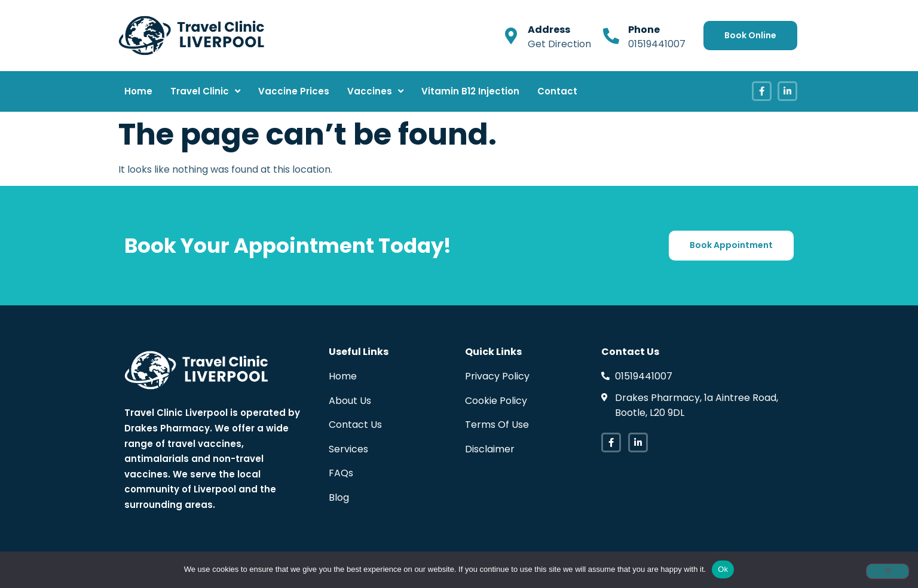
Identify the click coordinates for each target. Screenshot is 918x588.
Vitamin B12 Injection (470, 91)
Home (138, 91)
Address (549, 30)
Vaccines (375, 91)
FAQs (341, 473)
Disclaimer (490, 449)
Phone (644, 30)
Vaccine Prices (294, 91)
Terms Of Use (497, 425)
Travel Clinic (205, 91)
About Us (350, 401)
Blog (339, 497)
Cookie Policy (496, 401)
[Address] (511, 36)
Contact (557, 91)
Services (348, 449)
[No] (888, 571)
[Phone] (611, 36)
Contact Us (355, 425)
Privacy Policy (497, 376)
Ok (723, 569)
